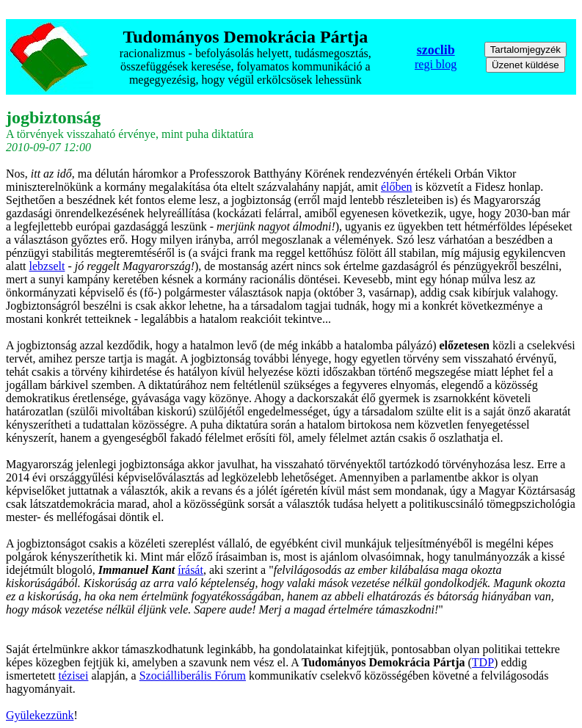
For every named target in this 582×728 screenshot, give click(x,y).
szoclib (436, 50)
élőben (397, 187)
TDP (483, 662)
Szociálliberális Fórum (193, 676)
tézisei (74, 676)
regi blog (436, 64)
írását (190, 570)
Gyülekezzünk (40, 715)
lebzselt (47, 266)
